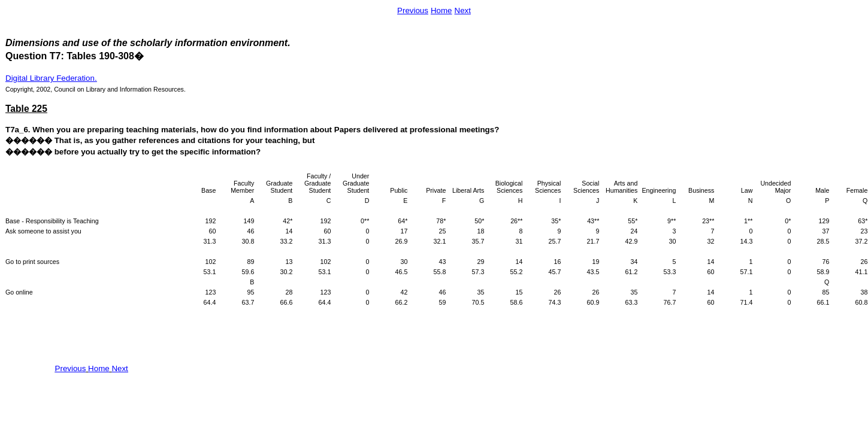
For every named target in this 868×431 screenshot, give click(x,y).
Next (463, 10)
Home (441, 10)
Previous (413, 10)
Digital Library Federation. (51, 78)
